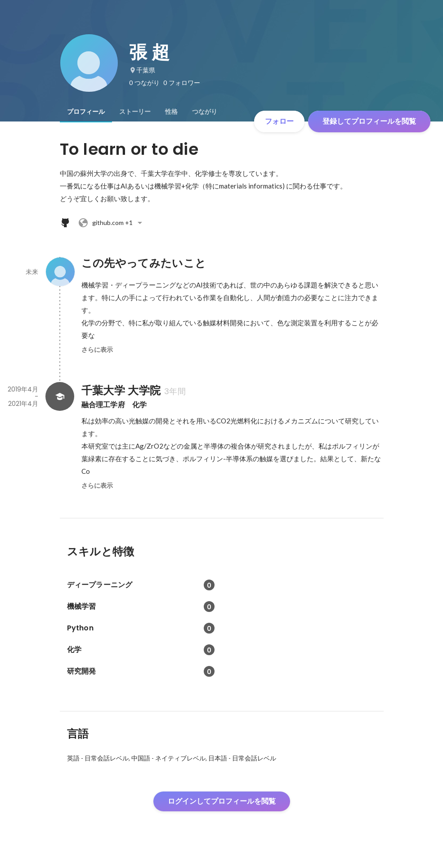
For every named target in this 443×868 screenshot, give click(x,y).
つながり (205, 112)
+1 (112, 223)
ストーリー (135, 112)
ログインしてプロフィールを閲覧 (222, 801)
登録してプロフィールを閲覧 (369, 121)
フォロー (279, 121)
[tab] (86, 112)
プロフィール (86, 112)
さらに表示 (97, 350)
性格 (171, 112)
